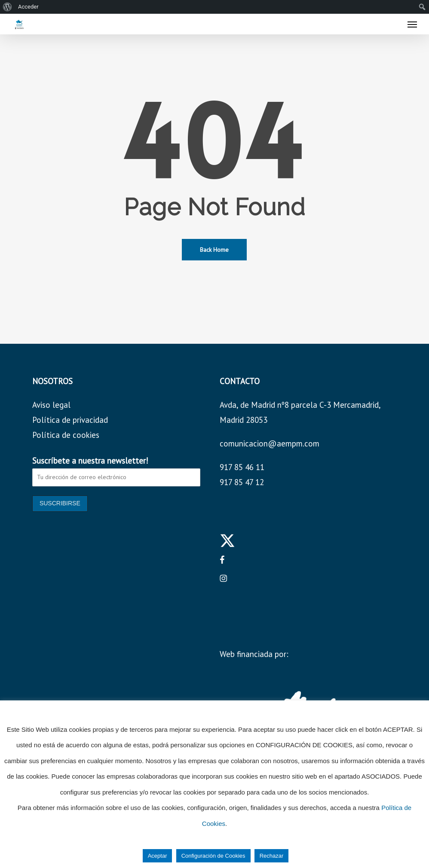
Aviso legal (51, 405)
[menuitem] (8, 7)
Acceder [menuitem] (28, 7)
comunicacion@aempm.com (270, 443)
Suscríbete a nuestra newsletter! (90, 461)
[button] (412, 24)
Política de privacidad (70, 420)
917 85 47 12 (242, 482)
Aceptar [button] (158, 856)
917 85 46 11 (242, 467)
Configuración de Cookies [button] (213, 856)
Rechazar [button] (272, 856)
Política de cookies (66, 435)
